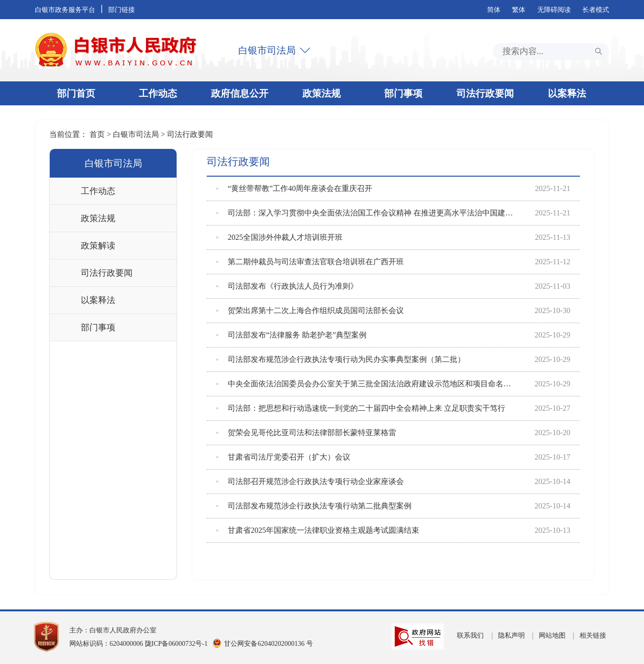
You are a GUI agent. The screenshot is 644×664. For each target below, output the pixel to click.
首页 (98, 134)
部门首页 (76, 93)
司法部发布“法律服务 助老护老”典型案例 (291, 335)
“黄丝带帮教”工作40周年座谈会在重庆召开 (294, 189)
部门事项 (403, 93)
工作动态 (158, 93)
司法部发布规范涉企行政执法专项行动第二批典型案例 (314, 506)
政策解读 (98, 246)
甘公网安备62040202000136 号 (268, 644)
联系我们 (470, 636)
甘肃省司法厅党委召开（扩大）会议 (283, 457)
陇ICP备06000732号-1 (176, 644)
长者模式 (596, 10)
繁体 (519, 10)
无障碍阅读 (554, 10)
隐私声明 (511, 636)
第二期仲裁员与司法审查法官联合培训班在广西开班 (310, 262)
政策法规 (322, 93)
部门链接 (122, 10)
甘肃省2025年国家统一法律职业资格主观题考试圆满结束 (318, 530)
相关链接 (593, 636)
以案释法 (567, 93)
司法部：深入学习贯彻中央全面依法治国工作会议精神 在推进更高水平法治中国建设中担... (366, 213)
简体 (494, 10)
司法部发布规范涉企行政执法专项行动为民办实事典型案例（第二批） (341, 360)
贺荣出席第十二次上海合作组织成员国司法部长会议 (310, 311)
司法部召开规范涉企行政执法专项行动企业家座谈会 (310, 482)
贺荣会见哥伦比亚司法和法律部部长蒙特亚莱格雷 (306, 433)
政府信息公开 (240, 93)
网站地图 (552, 636)
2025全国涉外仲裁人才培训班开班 (279, 237)
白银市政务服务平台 (65, 10)
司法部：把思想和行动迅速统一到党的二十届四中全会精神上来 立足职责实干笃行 (361, 408)
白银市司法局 (267, 50)
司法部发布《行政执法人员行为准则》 (287, 286)
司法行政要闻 (485, 93)
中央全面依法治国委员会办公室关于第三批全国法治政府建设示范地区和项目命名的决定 (366, 384)
